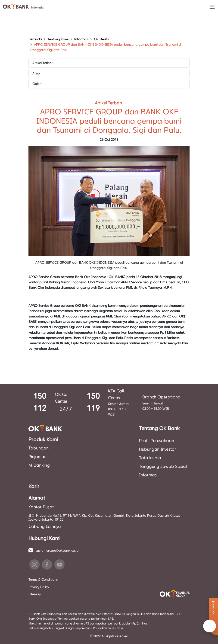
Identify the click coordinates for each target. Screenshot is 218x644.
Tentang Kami (58, 39)
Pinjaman (37, 457)
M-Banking (39, 465)
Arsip (36, 73)
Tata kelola (150, 458)
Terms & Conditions (43, 580)
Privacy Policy (39, 587)
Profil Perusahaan (157, 441)
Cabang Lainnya (45, 527)
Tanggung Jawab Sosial (163, 467)
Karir (34, 487)
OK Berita (101, 39)
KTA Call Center (116, 395)
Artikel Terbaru (43, 63)
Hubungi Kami (44, 538)
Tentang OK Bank (159, 429)
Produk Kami (43, 440)
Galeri (37, 84)
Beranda (35, 39)
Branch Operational (162, 397)
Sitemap (35, 594)
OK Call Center (62, 398)
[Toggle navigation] (212, 7)
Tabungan (39, 448)
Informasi (81, 39)
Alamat (37, 498)
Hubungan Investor (158, 449)
